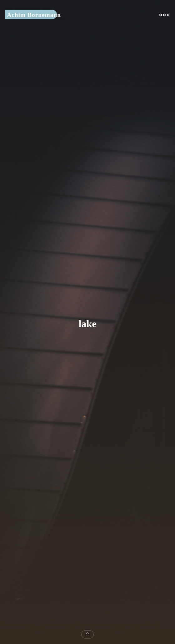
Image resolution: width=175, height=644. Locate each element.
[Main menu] (164, 15)
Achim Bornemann (34, 15)
